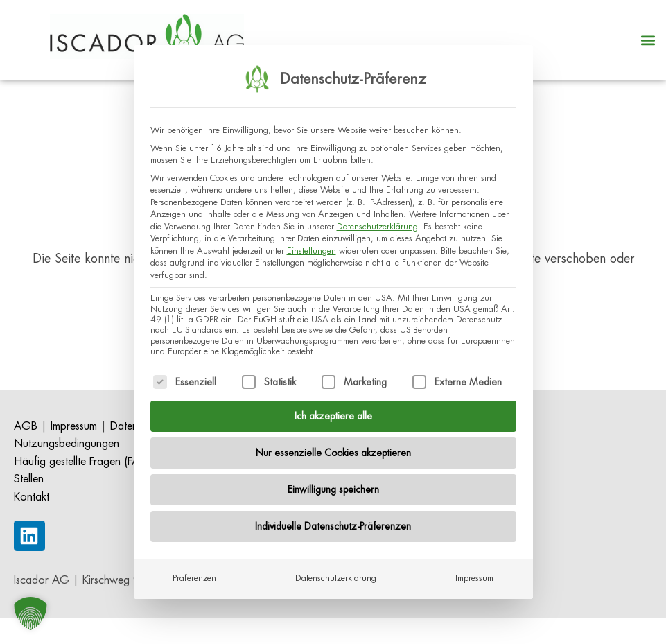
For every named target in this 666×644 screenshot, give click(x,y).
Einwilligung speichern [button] (333, 482)
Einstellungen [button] (312, 243)
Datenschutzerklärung (377, 219)
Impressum (474, 571)
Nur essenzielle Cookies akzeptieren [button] (333, 446)
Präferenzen (194, 571)
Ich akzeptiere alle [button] (333, 409)
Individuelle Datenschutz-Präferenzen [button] (333, 519)
